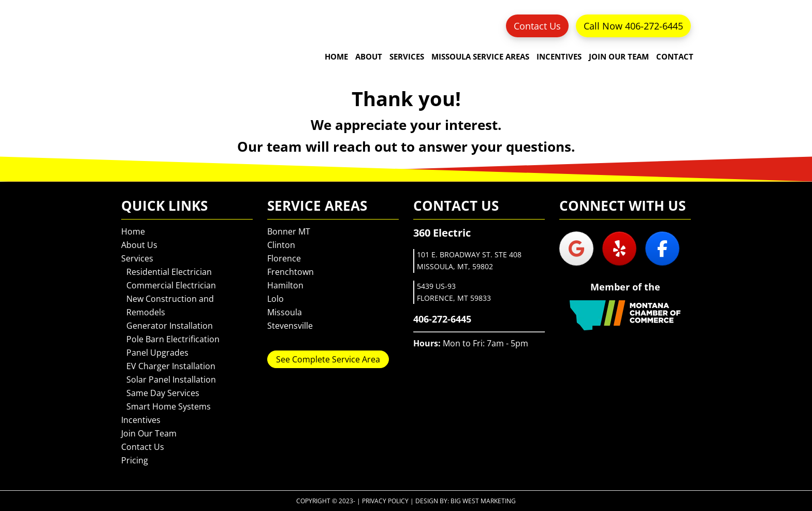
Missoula (285, 312)
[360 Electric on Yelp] (619, 249)
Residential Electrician (169, 272)
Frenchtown (291, 272)
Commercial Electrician (171, 285)
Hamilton (285, 285)
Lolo (275, 299)
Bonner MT (289, 231)
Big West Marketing (483, 501)
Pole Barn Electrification (173, 339)
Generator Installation (170, 326)
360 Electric (152, 44)
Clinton (281, 245)
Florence (284, 258)
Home (133, 231)
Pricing (135, 460)
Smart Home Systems (169, 406)
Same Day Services (163, 393)
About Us (139, 245)
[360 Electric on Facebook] (662, 249)
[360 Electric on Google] (576, 249)
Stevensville (290, 326)
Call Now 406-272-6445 (633, 26)
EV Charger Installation (171, 366)
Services (137, 258)
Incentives (141, 420)
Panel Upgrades (157, 353)
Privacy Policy (385, 501)
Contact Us (537, 26)
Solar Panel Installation (171, 379)
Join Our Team (149, 433)
